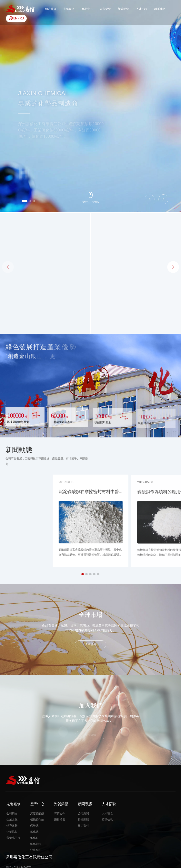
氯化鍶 (136, 294)
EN (15, 18)
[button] (25, 201)
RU (22, 18)
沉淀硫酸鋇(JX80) (45, 294)
